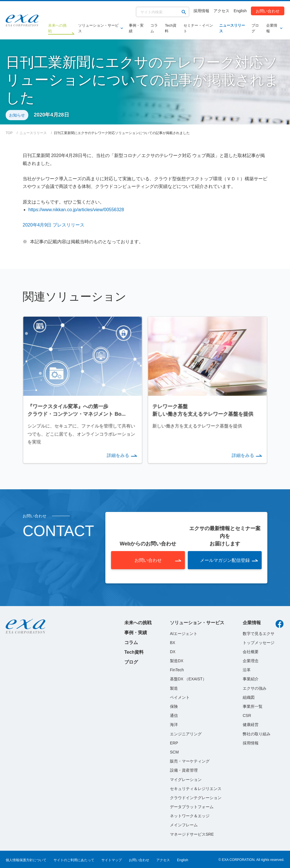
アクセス (221, 11)
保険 (174, 706)
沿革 (247, 669)
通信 (174, 715)
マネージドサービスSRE (192, 833)
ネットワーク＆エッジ (190, 815)
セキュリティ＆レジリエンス (196, 788)
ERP (174, 742)
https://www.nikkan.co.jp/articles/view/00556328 (76, 210)
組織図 (249, 696)
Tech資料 (170, 28)
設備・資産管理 (184, 770)
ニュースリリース (232, 28)
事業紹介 (251, 678)
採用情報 (201, 11)
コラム (154, 28)
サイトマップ (112, 859)
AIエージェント (184, 633)
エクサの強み (255, 687)
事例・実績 (136, 28)
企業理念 (251, 660)
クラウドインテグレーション (196, 797)
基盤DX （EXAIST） (188, 678)
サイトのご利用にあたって (74, 859)
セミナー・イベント (198, 28)
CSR (247, 715)
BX (173, 642)
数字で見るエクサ (259, 633)
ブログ (255, 28)
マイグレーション (186, 779)
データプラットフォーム (192, 806)
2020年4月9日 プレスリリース (54, 225)
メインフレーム (184, 824)
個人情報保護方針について (26, 859)
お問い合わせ (268, 11)
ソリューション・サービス (99, 28)
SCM (174, 751)
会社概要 (251, 651)
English (240, 11)
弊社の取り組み (257, 733)
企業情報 (273, 28)
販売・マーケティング (190, 761)
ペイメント (180, 696)
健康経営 (251, 724)
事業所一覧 (253, 706)
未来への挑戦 (138, 622)
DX (173, 651)
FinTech (177, 669)
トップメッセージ (259, 642)
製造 (174, 687)
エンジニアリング (186, 733)
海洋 (174, 724)
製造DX (177, 660)
